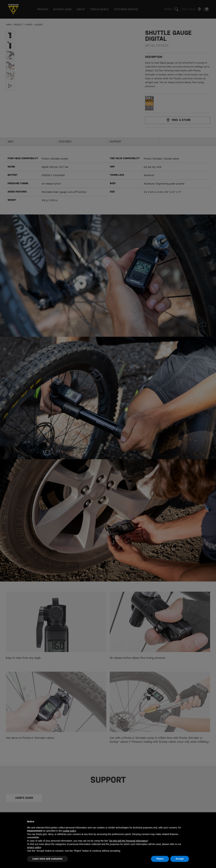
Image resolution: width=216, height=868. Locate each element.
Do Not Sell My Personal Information (128, 841)
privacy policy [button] (34, 847)
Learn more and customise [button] (47, 859)
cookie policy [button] (69, 831)
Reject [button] (160, 859)
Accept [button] (180, 859)
